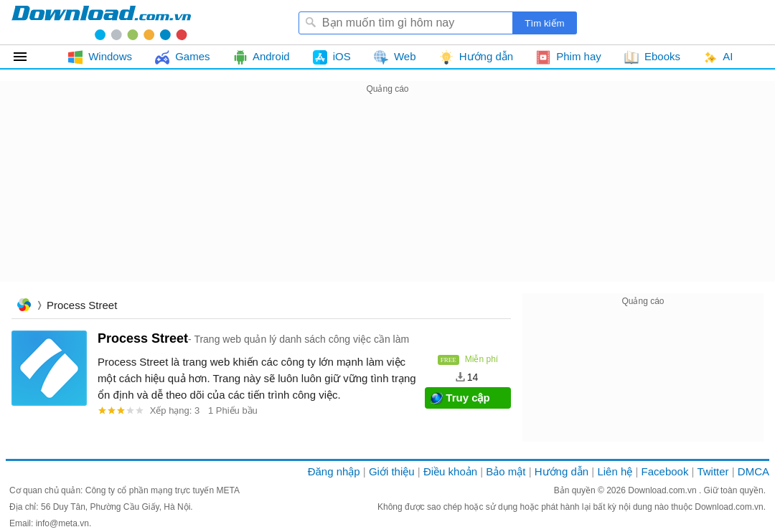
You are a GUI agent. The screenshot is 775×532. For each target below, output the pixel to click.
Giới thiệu (392, 471)
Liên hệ (615, 471)
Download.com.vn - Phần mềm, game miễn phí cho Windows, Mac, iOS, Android (101, 22)
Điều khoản (450, 471)
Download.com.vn (663, 490)
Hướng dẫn (562, 471)
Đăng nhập (334, 471)
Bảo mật (506, 471)
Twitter (713, 471)
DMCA (753, 471)
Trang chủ (24, 307)
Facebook (665, 471)
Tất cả (28, 57)
